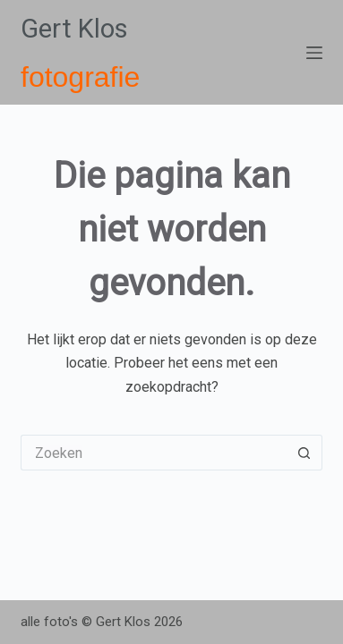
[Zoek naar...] (154, 453)
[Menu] (314, 53)
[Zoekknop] (304, 453)
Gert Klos (74, 29)
